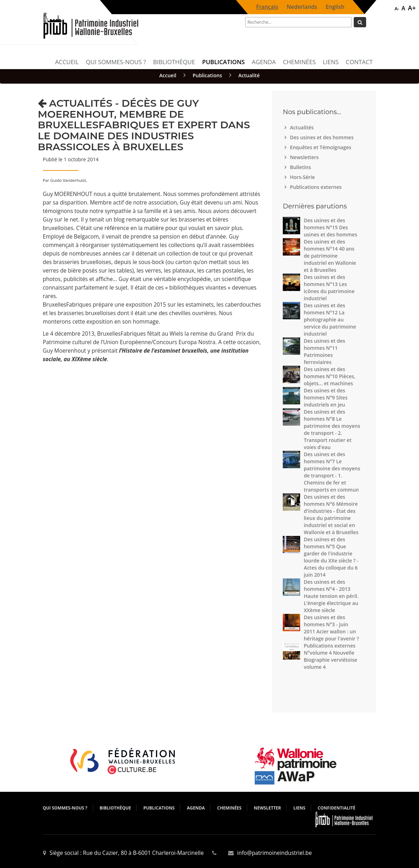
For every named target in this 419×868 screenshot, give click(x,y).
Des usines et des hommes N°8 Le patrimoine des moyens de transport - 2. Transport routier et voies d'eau (332, 429)
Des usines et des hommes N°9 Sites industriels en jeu (326, 397)
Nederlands (302, 7)
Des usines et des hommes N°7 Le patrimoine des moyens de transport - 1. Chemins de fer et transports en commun (332, 472)
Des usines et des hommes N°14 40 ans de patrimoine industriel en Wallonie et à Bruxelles (330, 256)
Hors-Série (303, 177)
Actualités (303, 127)
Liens (331, 62)
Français (267, 7)
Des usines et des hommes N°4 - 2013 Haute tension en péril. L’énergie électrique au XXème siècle (331, 596)
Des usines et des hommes (322, 137)
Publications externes (317, 187)
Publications (224, 62)
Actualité (249, 75)
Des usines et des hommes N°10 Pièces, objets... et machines (330, 376)
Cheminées (299, 62)
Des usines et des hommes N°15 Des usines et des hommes (330, 227)
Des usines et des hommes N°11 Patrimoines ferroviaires (324, 351)
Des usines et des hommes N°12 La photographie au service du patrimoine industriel (330, 320)
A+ (412, 8)
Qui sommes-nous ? (116, 62)
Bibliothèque (174, 62)
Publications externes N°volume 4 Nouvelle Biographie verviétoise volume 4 (330, 656)
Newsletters (305, 157)
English (335, 7)
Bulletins (301, 167)
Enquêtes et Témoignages (321, 147)
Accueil (67, 62)
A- (397, 9)
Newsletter (267, 808)
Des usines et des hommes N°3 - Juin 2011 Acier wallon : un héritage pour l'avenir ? (331, 628)
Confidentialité (337, 808)
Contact (359, 62)
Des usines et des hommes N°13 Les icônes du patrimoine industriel (329, 288)
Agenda (264, 62)
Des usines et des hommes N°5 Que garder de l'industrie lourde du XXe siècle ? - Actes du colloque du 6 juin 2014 (331, 557)
